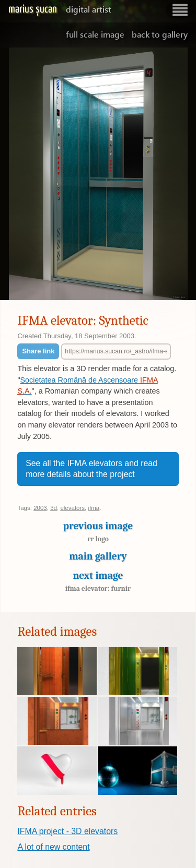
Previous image (98, 534)
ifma (94, 508)
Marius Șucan (60, 9)
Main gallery (98, 556)
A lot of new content (53, 847)
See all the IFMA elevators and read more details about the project (91, 469)
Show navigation (180, 10)
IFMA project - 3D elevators (67, 831)
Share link (38, 351)
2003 (40, 508)
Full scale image (95, 34)
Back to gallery (160, 34)
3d (54, 508)
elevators (72, 508)
